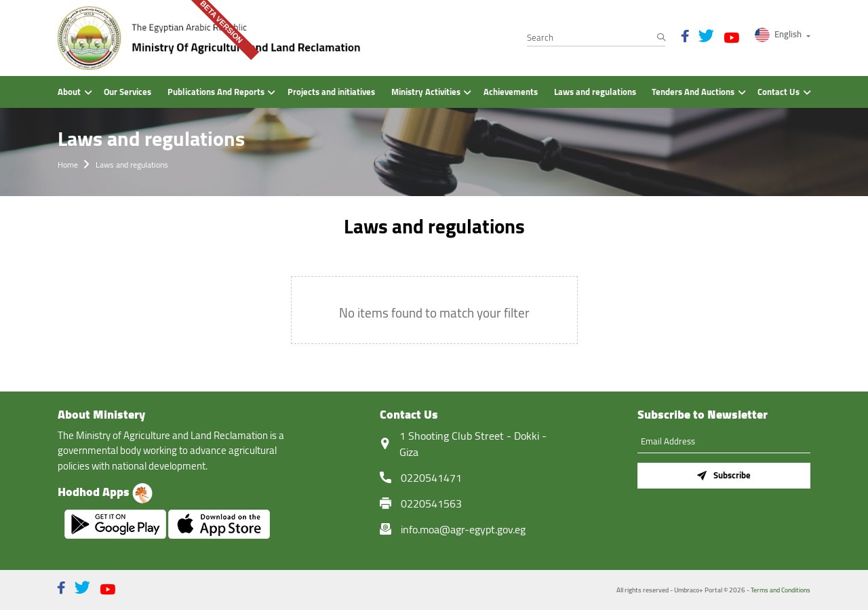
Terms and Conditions (781, 590)
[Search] (596, 38)
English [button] (779, 34)
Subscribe (724, 475)
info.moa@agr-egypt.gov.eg (463, 529)
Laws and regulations (132, 165)
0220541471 (431, 478)
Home (68, 165)
